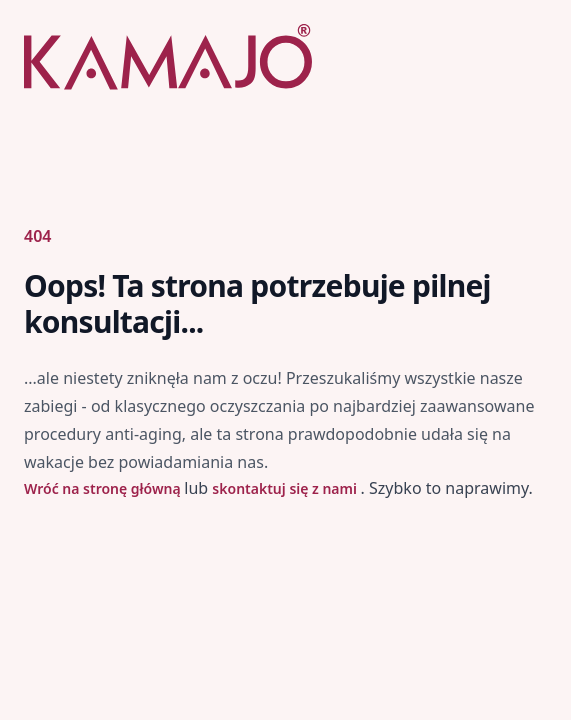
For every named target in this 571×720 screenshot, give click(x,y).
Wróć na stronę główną (104, 488)
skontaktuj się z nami (286, 488)
